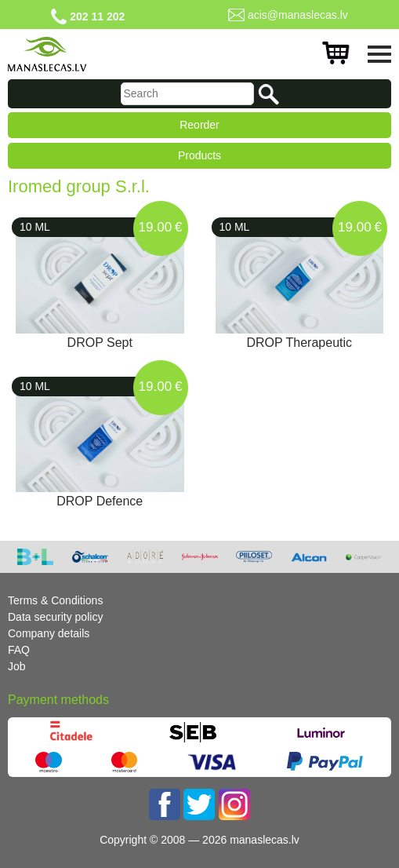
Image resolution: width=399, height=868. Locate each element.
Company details (49, 633)
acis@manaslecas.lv (298, 15)
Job (17, 666)
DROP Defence (100, 501)
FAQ (19, 650)
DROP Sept (100, 343)
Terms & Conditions (55, 600)
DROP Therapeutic (299, 343)
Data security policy (55, 617)
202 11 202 (97, 16)
